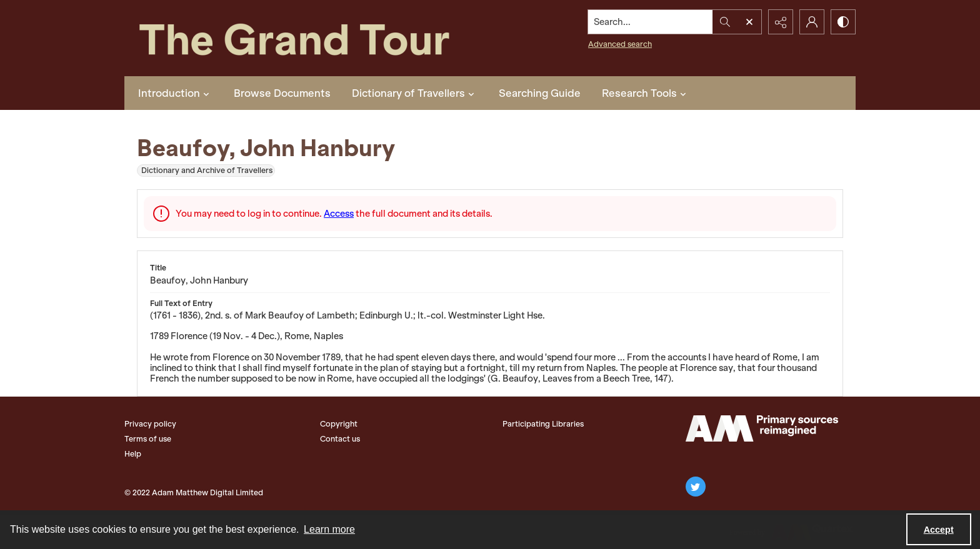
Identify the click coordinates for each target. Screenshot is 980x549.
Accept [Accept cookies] (939, 530)
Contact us (340, 439)
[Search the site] (651, 22)
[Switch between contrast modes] (843, 22)
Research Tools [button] (646, 93)
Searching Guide (540, 93)
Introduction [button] (175, 93)
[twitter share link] (696, 487)
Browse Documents (282, 93)
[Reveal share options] (781, 22)
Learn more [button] (329, 529)
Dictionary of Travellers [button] (415, 93)
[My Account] (812, 22)
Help (133, 454)
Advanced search (620, 44)
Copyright (339, 424)
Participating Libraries (543, 424)
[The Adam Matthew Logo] (762, 428)
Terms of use (148, 439)
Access (339, 214)
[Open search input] (749, 22)
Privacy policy (150, 424)
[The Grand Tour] (323, 38)
